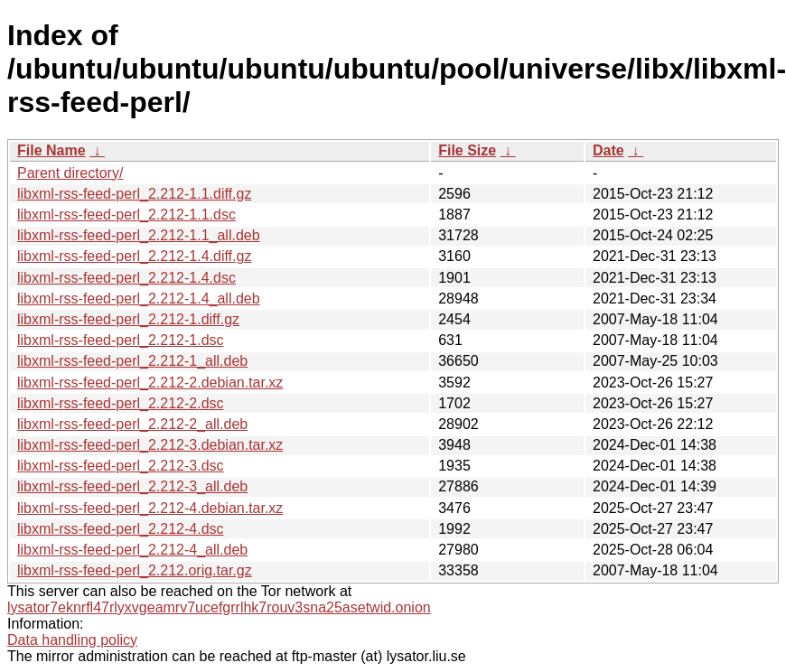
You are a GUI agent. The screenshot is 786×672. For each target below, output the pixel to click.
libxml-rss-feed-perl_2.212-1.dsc (121, 340)
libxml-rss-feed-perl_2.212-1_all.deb (132, 361)
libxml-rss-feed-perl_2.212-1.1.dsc (126, 215)
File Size (467, 150)
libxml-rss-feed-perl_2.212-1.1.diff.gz (134, 194)
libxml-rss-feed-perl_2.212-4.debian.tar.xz (150, 508)
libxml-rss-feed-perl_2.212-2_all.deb (132, 424)
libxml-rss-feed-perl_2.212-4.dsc (121, 529)
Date (608, 150)
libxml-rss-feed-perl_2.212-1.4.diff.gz (134, 256)
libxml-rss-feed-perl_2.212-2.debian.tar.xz (150, 383)
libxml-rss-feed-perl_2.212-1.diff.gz (128, 319)
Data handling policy (72, 640)
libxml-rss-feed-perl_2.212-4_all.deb (132, 550)
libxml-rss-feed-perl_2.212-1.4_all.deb (139, 299)
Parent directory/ (70, 173)
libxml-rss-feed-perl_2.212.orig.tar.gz (135, 570)
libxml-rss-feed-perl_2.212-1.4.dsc (126, 278)
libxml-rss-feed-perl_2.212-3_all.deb (132, 486)
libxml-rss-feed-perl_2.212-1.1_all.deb (139, 235)
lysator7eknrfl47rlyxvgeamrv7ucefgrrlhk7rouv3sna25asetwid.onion (219, 607)
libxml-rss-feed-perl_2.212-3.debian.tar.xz (150, 445)
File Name (51, 150)
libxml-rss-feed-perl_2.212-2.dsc (121, 403)
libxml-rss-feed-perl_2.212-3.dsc (121, 466)
